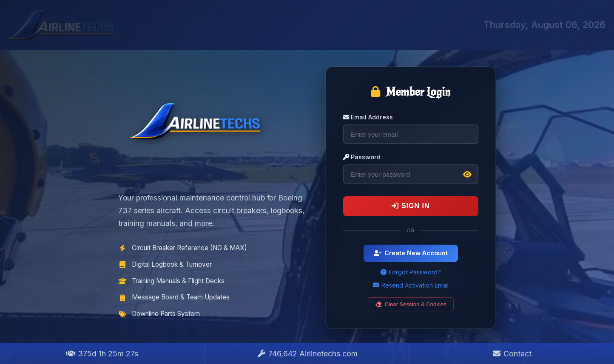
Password (362, 157)
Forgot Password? (411, 272)
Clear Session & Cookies (411, 304)
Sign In (411, 206)
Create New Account (411, 253)
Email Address (368, 117)
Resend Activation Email (411, 285)
